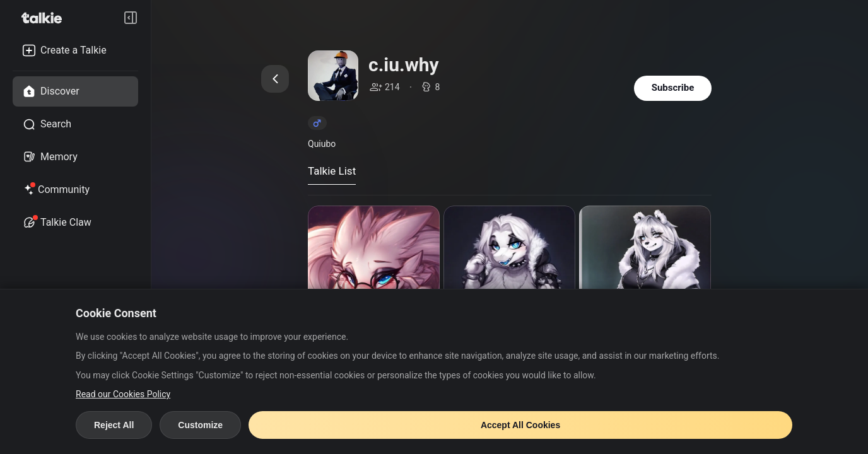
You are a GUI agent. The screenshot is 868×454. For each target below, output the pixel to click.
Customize (200, 425)
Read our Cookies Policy (123, 394)
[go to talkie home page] (45, 18)
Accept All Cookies (520, 425)
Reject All (114, 425)
